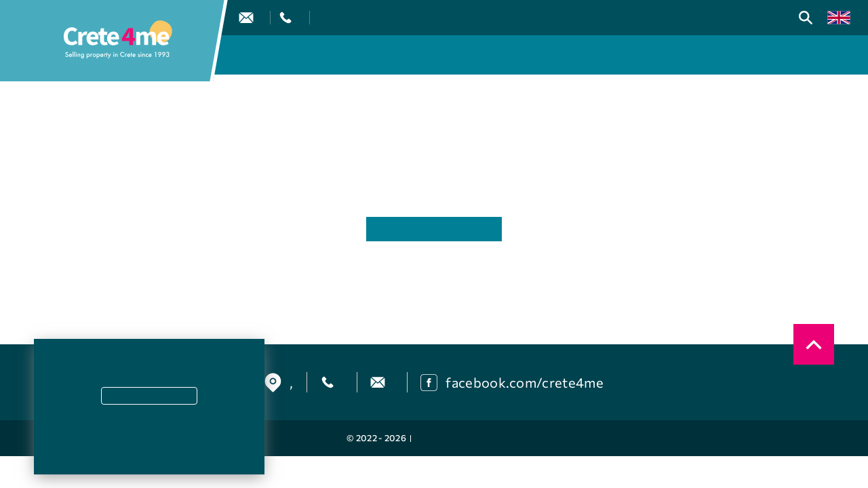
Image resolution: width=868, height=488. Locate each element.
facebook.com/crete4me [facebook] (525, 382)
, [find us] (291, 382)
